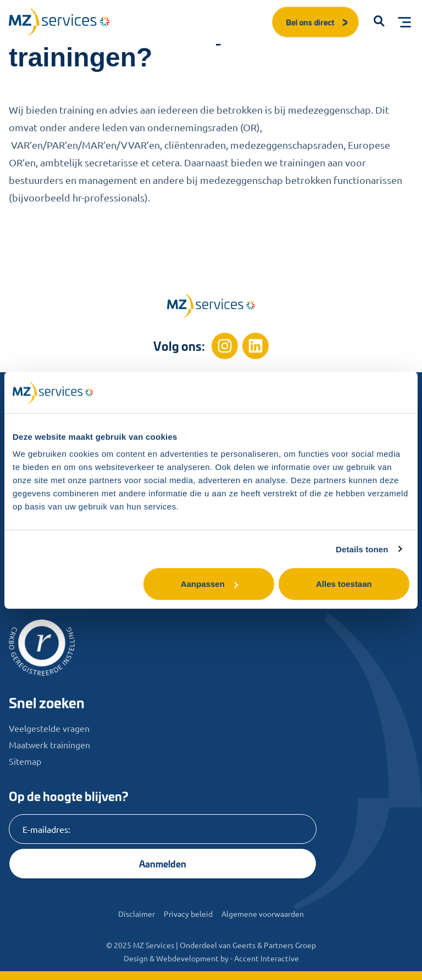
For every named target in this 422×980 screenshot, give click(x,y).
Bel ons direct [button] (318, 22)
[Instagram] (225, 346)
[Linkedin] (256, 346)
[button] (379, 22)
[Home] (211, 306)
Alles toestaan (344, 584)
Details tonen (362, 549)
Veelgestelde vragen (49, 728)
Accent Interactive (266, 958)
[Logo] (59, 22)
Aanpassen (209, 584)
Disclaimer (137, 914)
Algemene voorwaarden (263, 914)
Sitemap (25, 761)
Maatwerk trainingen (49, 744)
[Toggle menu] (404, 22)
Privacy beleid (188, 914)
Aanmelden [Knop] (163, 863)
